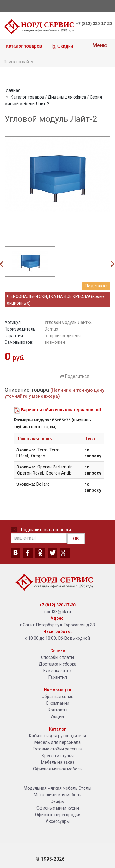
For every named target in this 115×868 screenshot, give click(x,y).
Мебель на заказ (58, 762)
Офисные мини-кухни (58, 808)
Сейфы (57, 801)
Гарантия (58, 677)
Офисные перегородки (58, 815)
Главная (12, 90)
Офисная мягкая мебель (58, 769)
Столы (85, 788)
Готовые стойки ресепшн (57, 749)
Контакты (57, 710)
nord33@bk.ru (58, 612)
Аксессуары (58, 821)
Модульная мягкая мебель (51, 788)
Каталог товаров (23, 46)
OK (76, 539)
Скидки (63, 46)
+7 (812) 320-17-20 (94, 24)
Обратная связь (57, 697)
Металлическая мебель (57, 795)
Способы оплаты (57, 657)
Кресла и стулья (58, 756)
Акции (57, 716)
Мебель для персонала (57, 742)
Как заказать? (57, 671)
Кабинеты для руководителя (57, 736)
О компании (57, 703)
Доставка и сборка (58, 664)
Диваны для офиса (67, 97)
